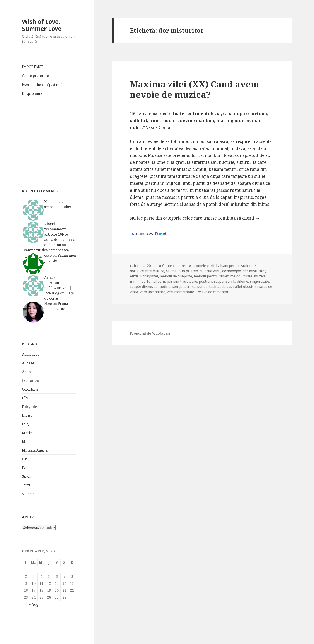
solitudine (162, 287)
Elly (25, 398)
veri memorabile (181, 292)
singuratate (259, 281)
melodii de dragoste (176, 276)
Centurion (30, 381)
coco (48, 255)
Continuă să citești (239, 218)
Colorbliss (30, 389)
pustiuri (206, 281)
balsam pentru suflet (233, 266)
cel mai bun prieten (182, 271)
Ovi (25, 459)
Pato (26, 468)
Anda (26, 372)
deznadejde (232, 271)
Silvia (27, 476)
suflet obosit (243, 287)
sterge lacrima (184, 287)
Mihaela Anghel (35, 450)
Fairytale (29, 407)
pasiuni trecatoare (182, 281)
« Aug (34, 604)
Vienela (28, 494)
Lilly (26, 424)
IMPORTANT (32, 67)
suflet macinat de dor (214, 287)
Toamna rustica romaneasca (45, 250)
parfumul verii (153, 281)
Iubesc (68, 207)
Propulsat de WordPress (150, 333)
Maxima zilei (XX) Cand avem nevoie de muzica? (195, 89)
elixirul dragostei (144, 276)
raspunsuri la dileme (231, 281)
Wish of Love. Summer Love (42, 25)
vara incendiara (153, 292)
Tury (26, 485)
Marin (27, 433)
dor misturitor (254, 271)
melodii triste (241, 276)
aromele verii (203, 266)
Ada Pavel (30, 354)
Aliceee (28, 363)
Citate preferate (35, 76)
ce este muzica (152, 271)
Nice (48, 304)
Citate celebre (174, 266)
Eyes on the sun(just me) (42, 85)
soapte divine (141, 287)
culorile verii (210, 271)
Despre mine (33, 93)
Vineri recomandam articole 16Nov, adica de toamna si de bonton (60, 234)
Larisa (27, 415)
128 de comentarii (216, 292)
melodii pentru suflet (211, 276)
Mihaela (29, 442)
